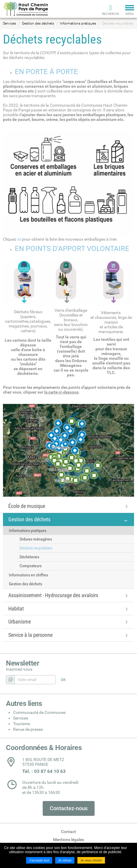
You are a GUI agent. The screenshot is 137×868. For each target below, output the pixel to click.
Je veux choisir (91, 860)
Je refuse (65, 860)
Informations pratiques (78, 23)
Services (9, 23)
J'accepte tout (39, 860)
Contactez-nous (69, 808)
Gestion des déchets (38, 23)
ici (19, 239)
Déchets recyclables (118, 23)
